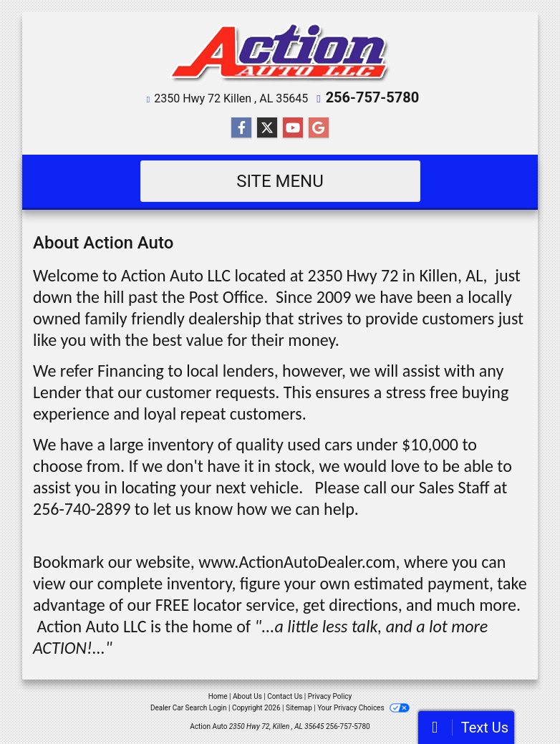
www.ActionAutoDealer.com (297, 562)
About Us (247, 696)
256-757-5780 (373, 97)
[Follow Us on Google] (319, 128)
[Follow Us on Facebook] (241, 128)
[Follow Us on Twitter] (267, 128)
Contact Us (285, 696)
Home (218, 696)
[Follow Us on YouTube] (293, 128)
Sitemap (299, 708)
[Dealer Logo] (280, 53)
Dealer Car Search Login (189, 708)
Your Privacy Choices (363, 708)
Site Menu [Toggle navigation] (280, 181)
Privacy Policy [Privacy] (330, 696)
